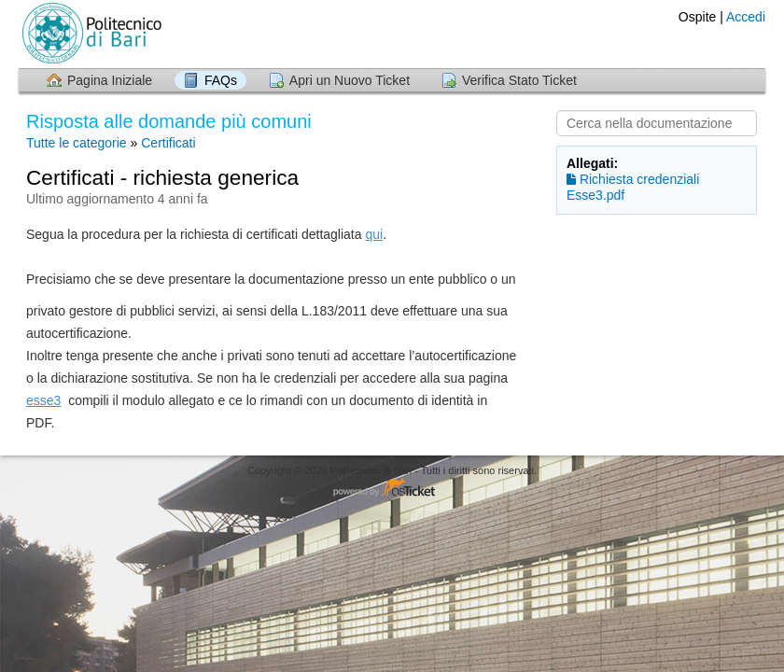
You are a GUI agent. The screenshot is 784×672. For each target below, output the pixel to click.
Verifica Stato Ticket (519, 80)
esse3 (43, 400)
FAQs (221, 80)
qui (374, 234)
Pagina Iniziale (110, 80)
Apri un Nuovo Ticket (350, 80)
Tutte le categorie (77, 143)
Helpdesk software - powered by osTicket (392, 489)
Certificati (168, 143)
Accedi (746, 17)
